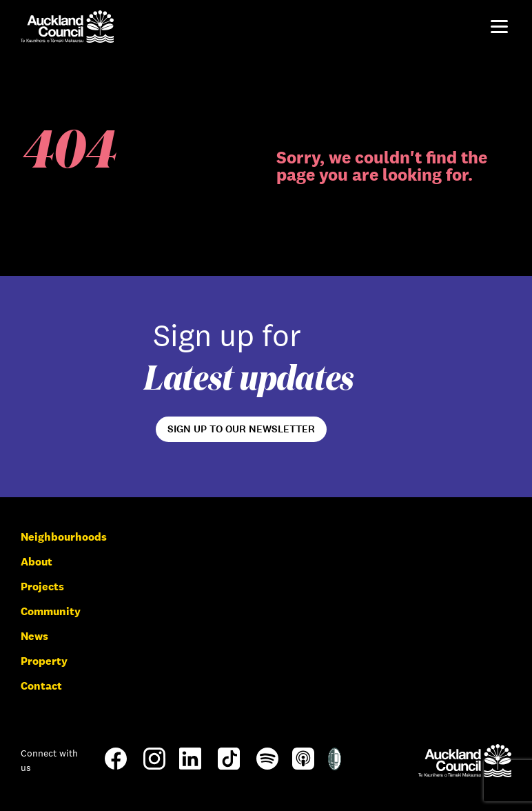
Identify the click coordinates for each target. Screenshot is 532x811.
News (34, 636)
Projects (42, 587)
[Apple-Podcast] (303, 766)
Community (51, 611)
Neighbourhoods (64, 537)
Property (44, 661)
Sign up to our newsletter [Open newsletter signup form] (241, 429)
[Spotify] (267, 766)
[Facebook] (116, 769)
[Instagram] (154, 766)
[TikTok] (229, 769)
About (37, 562)
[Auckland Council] (465, 760)
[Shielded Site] (335, 767)
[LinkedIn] (190, 766)
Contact (41, 686)
